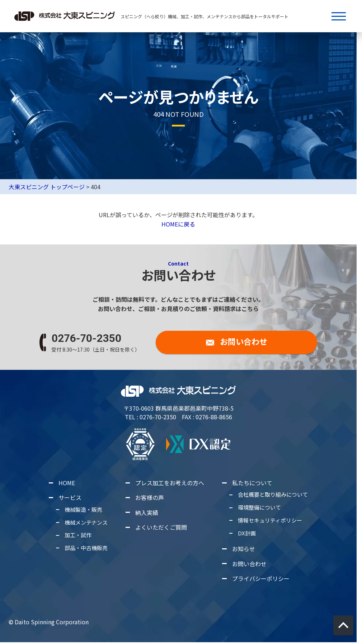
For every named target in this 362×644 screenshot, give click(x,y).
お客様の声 (150, 498)
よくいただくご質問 (161, 527)
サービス (70, 498)
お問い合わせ (249, 564)
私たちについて (252, 483)
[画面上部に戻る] (343, 625)
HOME (67, 483)
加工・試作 (78, 535)
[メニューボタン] (339, 16)
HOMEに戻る (178, 224)
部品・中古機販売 (86, 548)
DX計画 (247, 533)
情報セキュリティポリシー (270, 520)
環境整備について (259, 507)
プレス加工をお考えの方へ (170, 483)
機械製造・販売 (83, 509)
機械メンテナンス (86, 522)
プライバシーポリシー (261, 578)
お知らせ (244, 549)
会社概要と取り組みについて (273, 495)
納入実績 (147, 512)
